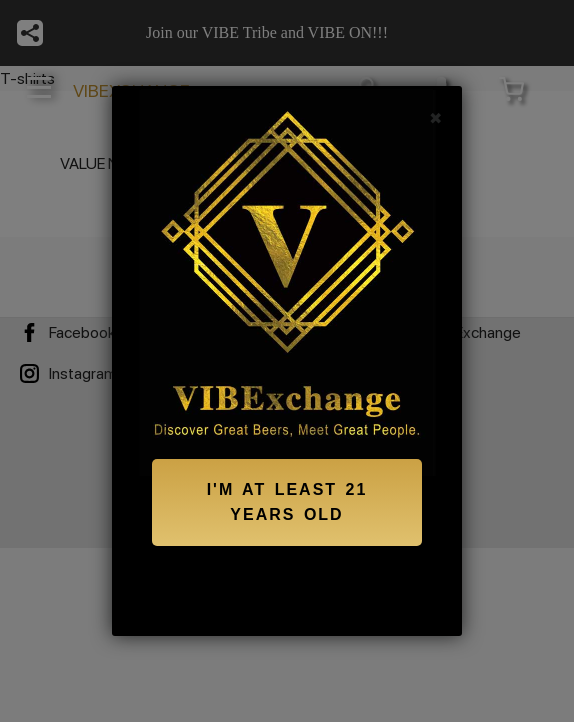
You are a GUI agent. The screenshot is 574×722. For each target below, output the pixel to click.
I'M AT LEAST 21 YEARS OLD (287, 502)
